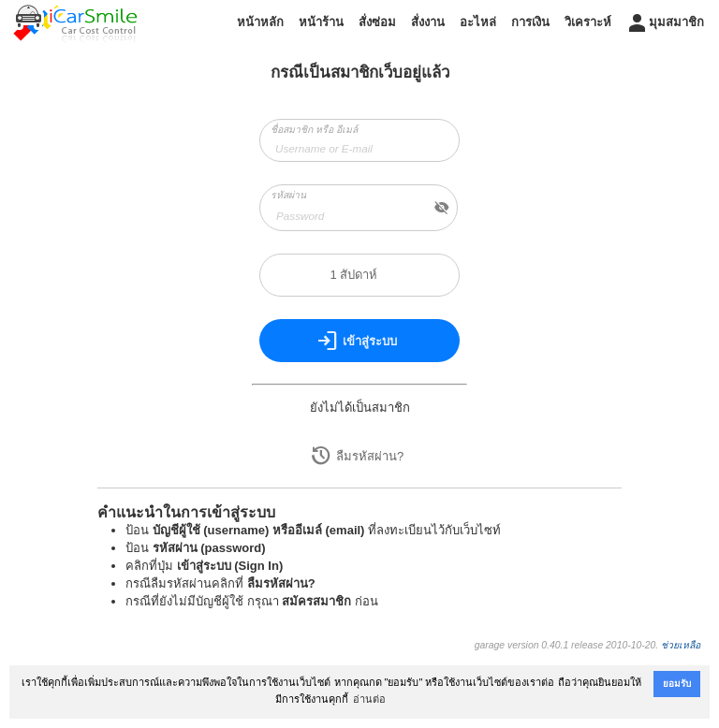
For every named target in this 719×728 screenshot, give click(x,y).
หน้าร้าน (321, 22)
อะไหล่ (478, 22)
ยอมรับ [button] (677, 684)
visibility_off (442, 208)
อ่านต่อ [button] (369, 699)
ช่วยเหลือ (681, 645)
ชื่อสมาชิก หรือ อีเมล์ (314, 130)
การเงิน (530, 22)
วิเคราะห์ (588, 22)
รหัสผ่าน (288, 195)
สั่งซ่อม (377, 22)
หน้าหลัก (260, 22)
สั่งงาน (428, 22)
